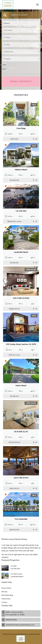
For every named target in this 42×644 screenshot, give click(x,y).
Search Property (21, 82)
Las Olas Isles (21, 211)
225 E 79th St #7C (21, 478)
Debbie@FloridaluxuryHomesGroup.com (20, 625)
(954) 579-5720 (11, 620)
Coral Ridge (21, 128)
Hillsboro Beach (21, 170)
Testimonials (6, 599)
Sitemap (4, 592)
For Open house (16, 574)
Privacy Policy (6, 588)
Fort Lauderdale (21, 519)
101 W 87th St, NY (21, 432)
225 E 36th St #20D (21, 298)
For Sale (14, 566)
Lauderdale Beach (21, 252)
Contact (4, 602)
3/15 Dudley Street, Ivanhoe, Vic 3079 (21, 344)
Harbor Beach (21, 386)
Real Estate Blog (7, 595)
